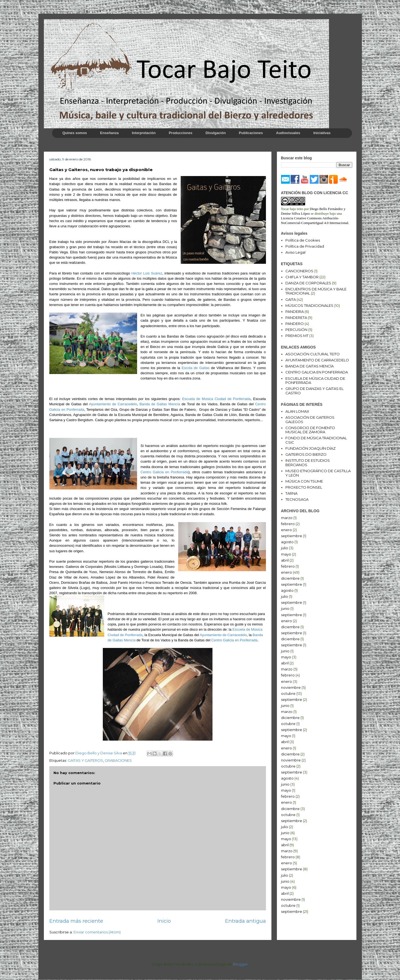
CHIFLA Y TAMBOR (302, 277)
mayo (286, 554)
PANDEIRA (295, 311)
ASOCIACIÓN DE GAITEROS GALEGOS (310, 420)
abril (285, 560)
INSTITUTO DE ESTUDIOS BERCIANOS (308, 463)
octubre (288, 693)
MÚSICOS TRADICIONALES (309, 305)
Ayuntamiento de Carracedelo (113, 404)
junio (285, 608)
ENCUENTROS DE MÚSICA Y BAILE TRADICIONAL (316, 291)
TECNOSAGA (297, 499)
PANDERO (295, 324)
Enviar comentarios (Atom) (97, 932)
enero (286, 530)
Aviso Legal (295, 252)
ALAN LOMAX (297, 411)
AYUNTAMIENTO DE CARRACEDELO (317, 360)
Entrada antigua (246, 921)
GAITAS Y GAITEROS (85, 760)
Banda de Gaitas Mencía (160, 404)
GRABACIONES (118, 760)
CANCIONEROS (299, 271)
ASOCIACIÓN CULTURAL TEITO (313, 354)
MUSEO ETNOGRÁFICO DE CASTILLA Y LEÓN (318, 473)
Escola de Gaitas (195, 368)
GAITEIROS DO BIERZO (306, 454)
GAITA (291, 299)
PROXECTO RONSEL (304, 487)
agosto (287, 542)
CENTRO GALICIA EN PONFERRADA (317, 372)
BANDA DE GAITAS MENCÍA (310, 366)
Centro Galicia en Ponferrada (165, 472)
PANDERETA (296, 318)
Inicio (164, 921)
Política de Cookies (303, 240)
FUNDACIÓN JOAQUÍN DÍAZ (310, 448)
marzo (287, 518)
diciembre (290, 578)
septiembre (292, 536)
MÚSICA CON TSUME (304, 481)
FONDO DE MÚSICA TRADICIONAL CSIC (316, 440)
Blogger (240, 964)
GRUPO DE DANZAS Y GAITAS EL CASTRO (314, 391)
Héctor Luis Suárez (147, 273)
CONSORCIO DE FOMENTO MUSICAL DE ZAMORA (310, 430)
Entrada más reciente (76, 921)
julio (285, 548)
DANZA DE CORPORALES (308, 283)
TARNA (291, 493)
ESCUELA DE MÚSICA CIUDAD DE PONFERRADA (315, 381)
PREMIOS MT (297, 336)
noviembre (291, 687)
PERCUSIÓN (296, 330)
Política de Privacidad (305, 246)
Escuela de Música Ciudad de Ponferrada (216, 399)
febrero (288, 524)
